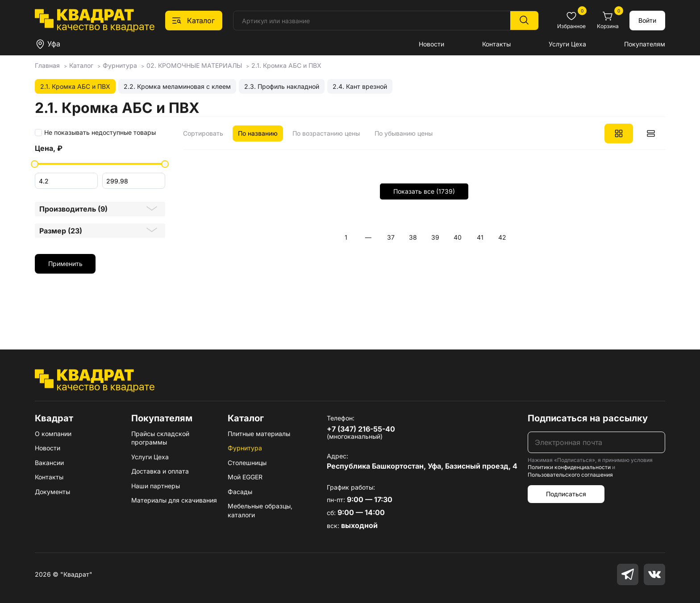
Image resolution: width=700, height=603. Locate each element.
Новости (431, 44)
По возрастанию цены (326, 133)
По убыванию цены (404, 133)
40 (458, 237)
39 (435, 237)
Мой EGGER (245, 477)
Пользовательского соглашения (570, 475)
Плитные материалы (259, 434)
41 (480, 237)
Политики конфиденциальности (569, 467)
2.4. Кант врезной (360, 86)
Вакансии (49, 463)
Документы (52, 492)
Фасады (240, 492)
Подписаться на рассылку (588, 418)
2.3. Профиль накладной (282, 86)
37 (391, 237)
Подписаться (566, 494)
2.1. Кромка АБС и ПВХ (75, 86)
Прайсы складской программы (160, 438)
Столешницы (247, 463)
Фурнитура (245, 448)
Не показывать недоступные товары (100, 133)
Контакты (496, 44)
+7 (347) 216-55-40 (361, 429)
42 (502, 237)
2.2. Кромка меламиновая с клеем (177, 86)
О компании (53, 434)
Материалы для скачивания (174, 500)
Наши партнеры (156, 486)
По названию (258, 133)
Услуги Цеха (567, 44)
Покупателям (645, 44)
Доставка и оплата (160, 471)
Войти (647, 20)
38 (413, 237)
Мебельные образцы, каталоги (260, 510)
